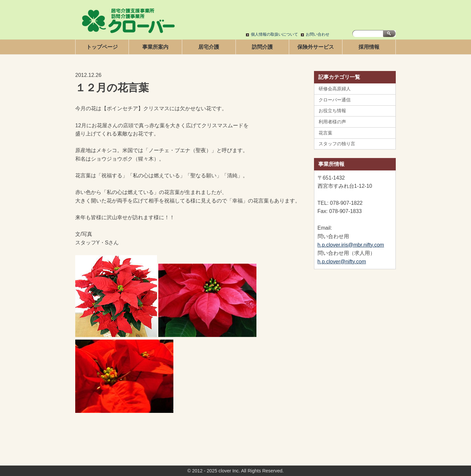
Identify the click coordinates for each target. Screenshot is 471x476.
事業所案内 (155, 47)
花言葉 (325, 133)
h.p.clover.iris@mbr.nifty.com (351, 245)
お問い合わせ (318, 34)
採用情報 (369, 47)
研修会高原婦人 (335, 89)
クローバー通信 (335, 100)
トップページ (102, 47)
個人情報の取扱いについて (274, 34)
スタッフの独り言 (337, 144)
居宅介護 (209, 47)
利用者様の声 (332, 122)
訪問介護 (262, 47)
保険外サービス (316, 47)
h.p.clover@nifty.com (342, 262)
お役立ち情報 (332, 111)
